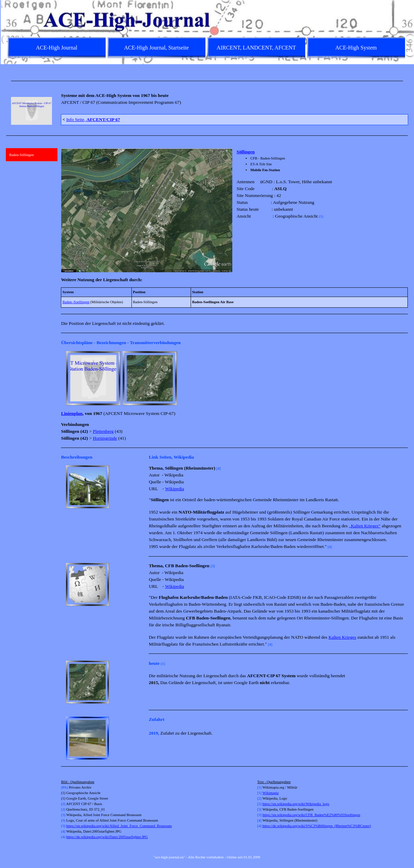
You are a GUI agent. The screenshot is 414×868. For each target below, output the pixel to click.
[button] (93, 378)
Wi (265, 793)
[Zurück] (64, 378)
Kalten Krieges (342, 637)
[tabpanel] (207, 81)
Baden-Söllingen (22, 155)
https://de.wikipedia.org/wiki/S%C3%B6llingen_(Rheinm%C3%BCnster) (317, 826)
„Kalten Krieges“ (365, 526)
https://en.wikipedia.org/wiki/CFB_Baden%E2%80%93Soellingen (311, 815)
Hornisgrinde (105, 438)
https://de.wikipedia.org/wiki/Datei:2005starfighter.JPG (107, 837)
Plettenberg (103, 431)
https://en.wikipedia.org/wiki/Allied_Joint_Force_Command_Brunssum (119, 826)
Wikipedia (175, 489)
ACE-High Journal (56, 48)
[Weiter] (405, 378)
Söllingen (246, 152)
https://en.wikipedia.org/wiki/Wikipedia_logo (296, 804)
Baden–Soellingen (76, 302)
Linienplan (72, 413)
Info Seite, (93, 119)
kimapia (273, 793)
